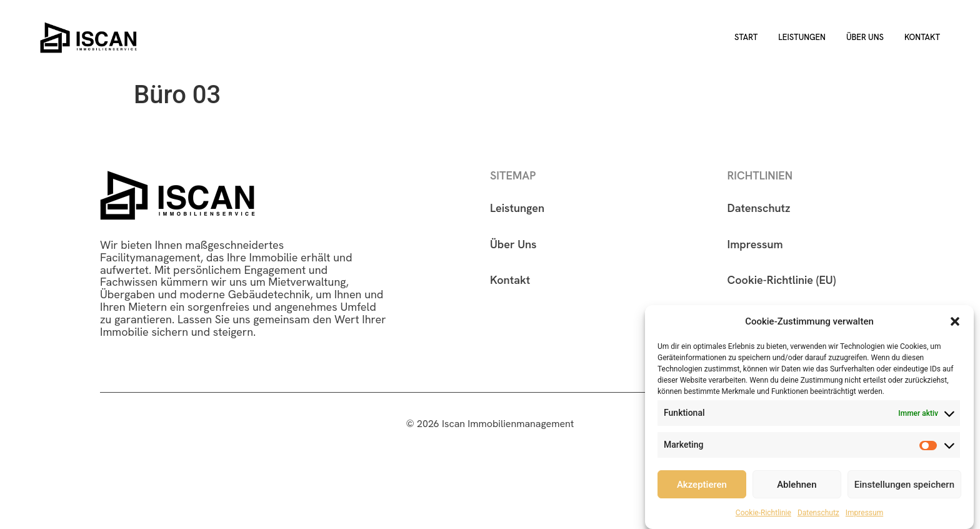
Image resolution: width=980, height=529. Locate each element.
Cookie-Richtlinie (763, 513)
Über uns (865, 37)
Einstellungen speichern (904, 485)
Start (746, 37)
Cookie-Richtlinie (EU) (782, 280)
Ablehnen (797, 485)
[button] (955, 322)
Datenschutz (818, 513)
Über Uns (513, 244)
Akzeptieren (702, 485)
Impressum (864, 513)
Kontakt (922, 37)
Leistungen (802, 37)
